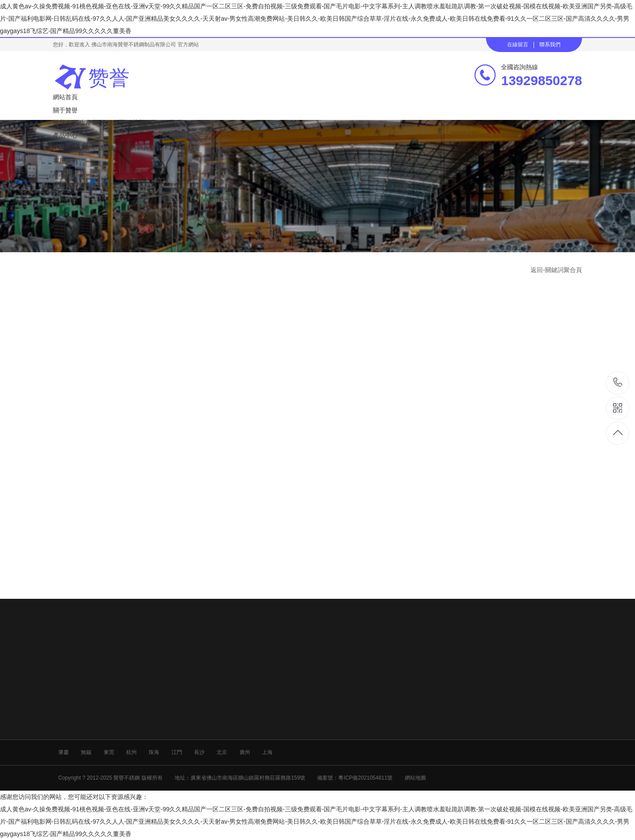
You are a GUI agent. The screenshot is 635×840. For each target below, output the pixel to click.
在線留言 (518, 45)
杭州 (131, 752)
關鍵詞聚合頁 (564, 270)
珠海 (154, 752)
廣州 (245, 752)
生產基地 (92, 123)
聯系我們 (550, 45)
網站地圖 (415, 778)
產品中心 (65, 135)
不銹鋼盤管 (107, 148)
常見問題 (145, 186)
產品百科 (92, 186)
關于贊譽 (65, 110)
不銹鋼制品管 (71, 148)
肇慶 (63, 752)
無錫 (86, 752)
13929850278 (618, 383)
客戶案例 (65, 161)
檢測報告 (171, 123)
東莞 (109, 752)
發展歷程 (118, 123)
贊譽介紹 (65, 123)
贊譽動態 (65, 186)
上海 (267, 752)
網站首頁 (65, 97)
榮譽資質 (145, 123)
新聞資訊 (65, 173)
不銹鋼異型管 (143, 148)
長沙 (199, 752)
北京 (222, 752)
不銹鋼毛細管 (182, 148)
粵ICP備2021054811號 (365, 778)
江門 (177, 752)
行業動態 (118, 186)
